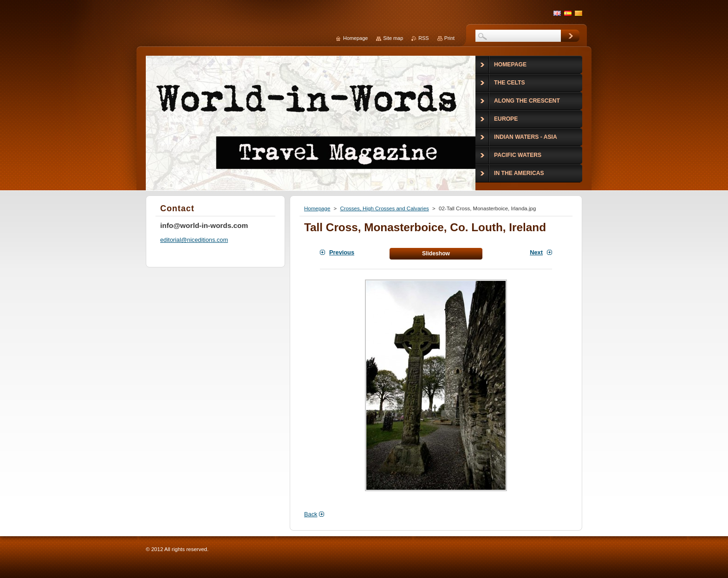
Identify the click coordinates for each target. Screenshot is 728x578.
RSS (423, 38)
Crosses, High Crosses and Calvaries (384, 208)
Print (449, 38)
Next (536, 252)
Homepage (317, 208)
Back (311, 514)
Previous (342, 252)
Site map (393, 38)
